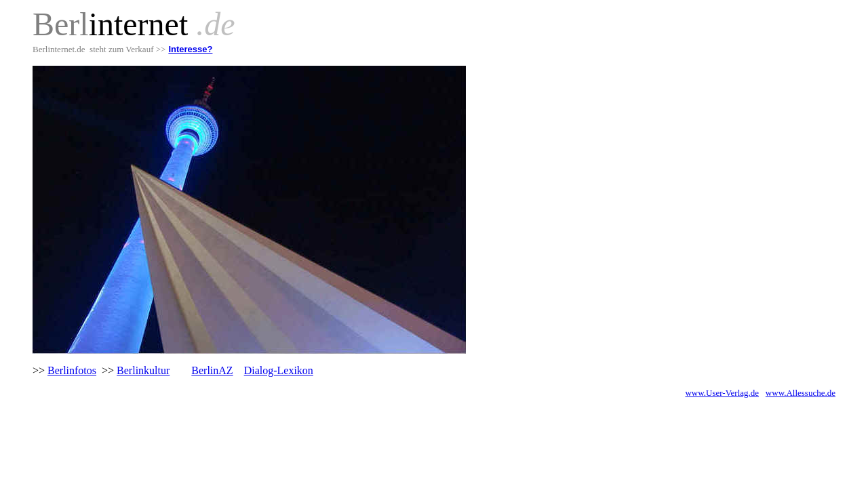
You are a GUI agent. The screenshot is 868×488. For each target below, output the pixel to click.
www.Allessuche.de (801, 393)
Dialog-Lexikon (279, 370)
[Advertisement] (191, 430)
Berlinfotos (72, 370)
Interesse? (190, 49)
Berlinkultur (143, 370)
